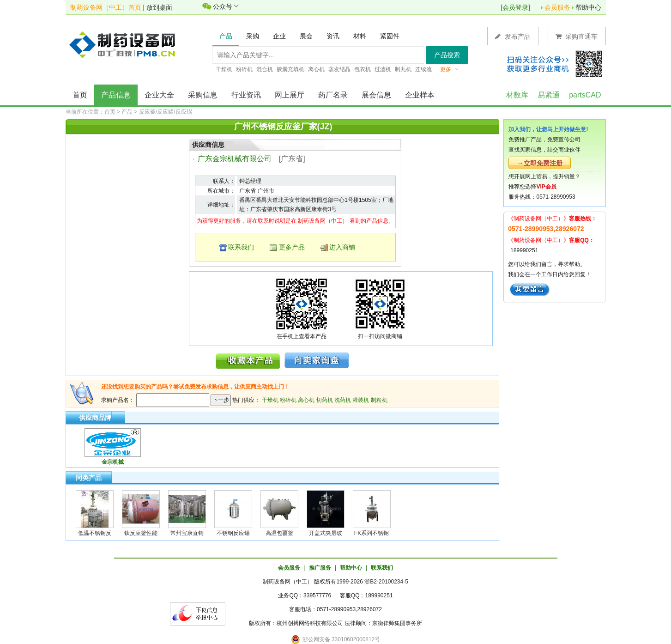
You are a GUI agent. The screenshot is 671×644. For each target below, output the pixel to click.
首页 (80, 95)
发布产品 (513, 36)
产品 (127, 112)
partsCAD (585, 95)
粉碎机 (288, 400)
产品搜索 (447, 55)
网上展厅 (290, 95)
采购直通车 (577, 36)
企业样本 (420, 95)
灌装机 (361, 400)
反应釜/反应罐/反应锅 (166, 112)
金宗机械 (113, 462)
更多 (449, 69)
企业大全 (159, 95)
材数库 (517, 95)
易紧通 (549, 95)
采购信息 (203, 95)
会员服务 (557, 7)
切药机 (325, 400)
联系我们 (241, 247)
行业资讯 (246, 95)
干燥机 (270, 400)
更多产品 (292, 247)
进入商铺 (342, 247)
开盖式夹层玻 (326, 533)
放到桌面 (159, 7)
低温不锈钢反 (95, 533)
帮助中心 (588, 7)
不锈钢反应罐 (233, 533)
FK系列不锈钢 (372, 533)
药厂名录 (333, 95)
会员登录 (515, 7)
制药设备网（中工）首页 (106, 7)
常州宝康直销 (187, 533)
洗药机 (343, 400)
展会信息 (376, 95)
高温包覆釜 (279, 533)
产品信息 (116, 95)
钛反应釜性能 (141, 533)
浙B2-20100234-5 (386, 582)
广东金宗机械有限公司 (235, 159)
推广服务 (320, 568)
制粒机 (379, 400)
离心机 (306, 400)
